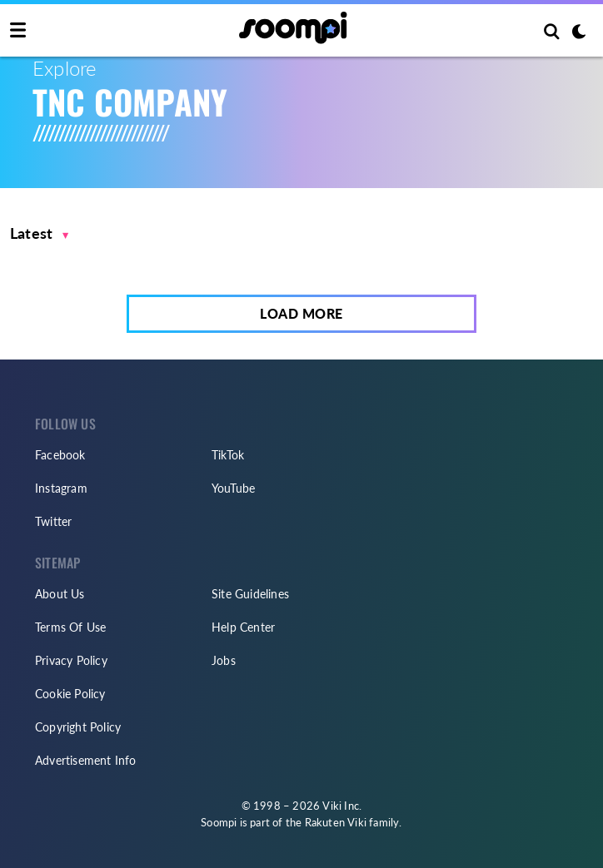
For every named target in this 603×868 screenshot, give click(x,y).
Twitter (53, 521)
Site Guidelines (250, 594)
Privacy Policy (71, 660)
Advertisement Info (86, 760)
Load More (301, 313)
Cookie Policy (70, 694)
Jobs (224, 660)
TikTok (228, 455)
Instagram (61, 488)
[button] (40, 233)
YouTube (233, 488)
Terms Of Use (70, 627)
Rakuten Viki (336, 822)
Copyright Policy (78, 727)
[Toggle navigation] (18, 31)
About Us (60, 594)
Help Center (243, 627)
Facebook (60, 455)
